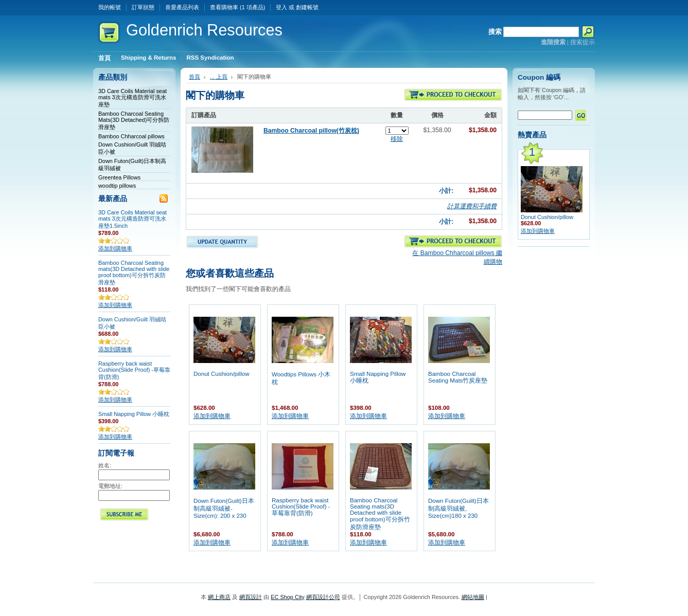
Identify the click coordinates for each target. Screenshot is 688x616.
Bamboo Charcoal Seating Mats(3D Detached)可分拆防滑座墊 (134, 120)
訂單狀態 (143, 7)
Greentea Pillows (119, 177)
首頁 (195, 77)
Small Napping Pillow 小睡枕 (134, 414)
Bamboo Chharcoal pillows (131, 136)
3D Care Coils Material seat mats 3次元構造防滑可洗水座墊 (133, 98)
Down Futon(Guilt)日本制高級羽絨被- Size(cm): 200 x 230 (224, 508)
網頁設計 (251, 597)
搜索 (495, 32)
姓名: (105, 465)
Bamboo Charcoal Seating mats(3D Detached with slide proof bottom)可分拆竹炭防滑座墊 (134, 273)
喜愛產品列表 (182, 7)
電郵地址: (110, 486)
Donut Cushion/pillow (221, 374)
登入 (281, 7)
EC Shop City (287, 597)
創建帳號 (307, 7)
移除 (397, 139)
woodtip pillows (117, 186)
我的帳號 (110, 7)
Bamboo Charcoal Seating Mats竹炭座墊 (458, 377)
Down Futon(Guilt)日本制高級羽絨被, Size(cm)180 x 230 (458, 508)
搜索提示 (583, 42)
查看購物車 (237, 7)
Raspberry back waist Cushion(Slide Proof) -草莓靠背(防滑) (134, 370)
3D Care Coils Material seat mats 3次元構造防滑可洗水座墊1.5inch (133, 219)
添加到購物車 (115, 248)
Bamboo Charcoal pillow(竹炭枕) (311, 131)
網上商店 (219, 597)
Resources (204, 30)
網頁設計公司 (323, 597)
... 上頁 (219, 77)
